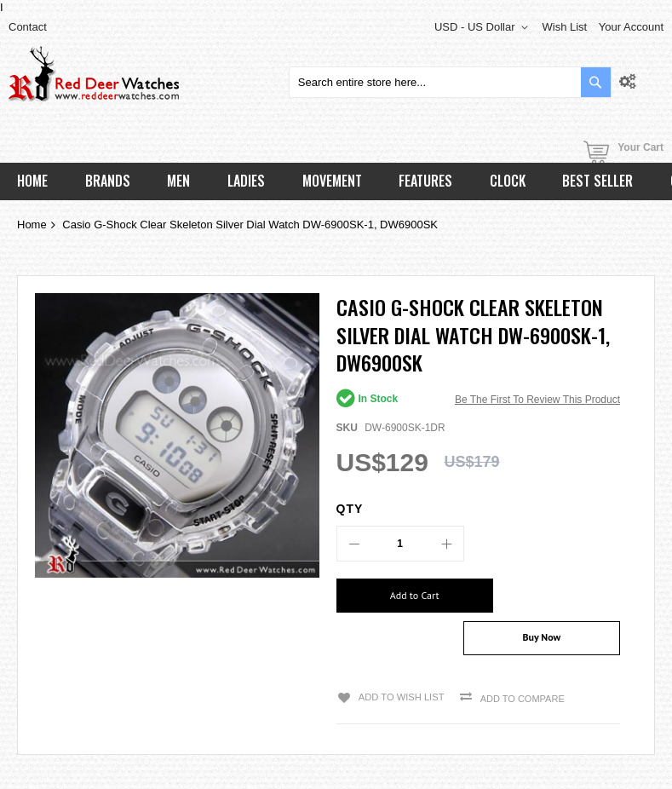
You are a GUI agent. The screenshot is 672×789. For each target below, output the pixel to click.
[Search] (596, 82)
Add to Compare (519, 665)
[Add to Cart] (401, 596)
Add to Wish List (399, 663)
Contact (28, 27)
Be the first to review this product (537, 400)
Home (32, 225)
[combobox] (450, 82)
